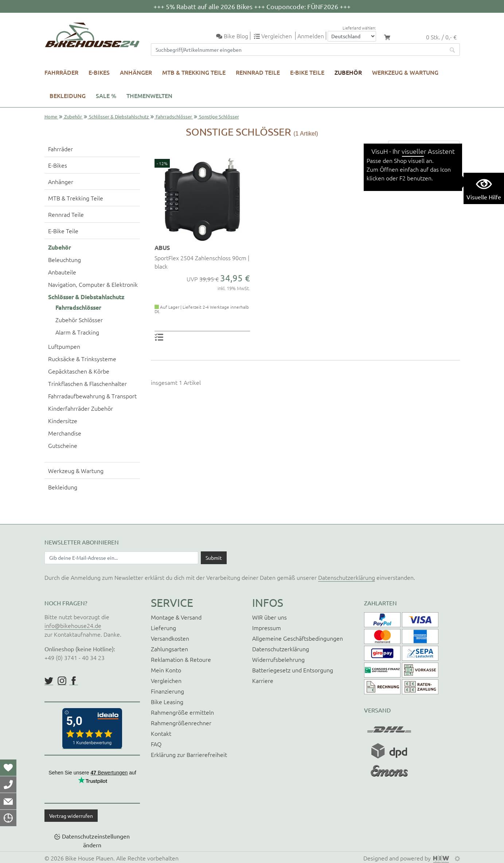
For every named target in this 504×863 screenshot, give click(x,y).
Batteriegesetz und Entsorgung (293, 670)
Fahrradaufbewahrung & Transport (92, 396)
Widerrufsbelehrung (278, 659)
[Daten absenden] (214, 558)
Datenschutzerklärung (347, 577)
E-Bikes (99, 72)
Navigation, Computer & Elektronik (93, 284)
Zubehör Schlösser (79, 320)
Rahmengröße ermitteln (182, 712)
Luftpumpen (64, 346)
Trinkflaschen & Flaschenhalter (87, 383)
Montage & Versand (176, 617)
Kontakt (161, 733)
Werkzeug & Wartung (405, 72)
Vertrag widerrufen (71, 816)
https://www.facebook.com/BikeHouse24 (74, 681)
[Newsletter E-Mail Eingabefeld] (121, 558)
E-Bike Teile (307, 72)
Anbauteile (62, 272)
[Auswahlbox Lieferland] (352, 36)
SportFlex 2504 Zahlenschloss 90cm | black (202, 262)
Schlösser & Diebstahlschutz (119, 116)
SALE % (106, 95)
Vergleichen (166, 680)
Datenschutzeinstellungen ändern (96, 840)
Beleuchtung (65, 259)
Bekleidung (68, 95)
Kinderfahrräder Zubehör (81, 408)
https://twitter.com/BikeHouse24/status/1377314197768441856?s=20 (49, 681)
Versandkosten (170, 638)
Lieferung (163, 628)
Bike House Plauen (89, 858)
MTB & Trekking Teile (194, 72)
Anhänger (136, 72)
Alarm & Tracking (77, 332)
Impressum (267, 628)
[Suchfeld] (298, 50)
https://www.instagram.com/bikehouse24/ (62, 681)
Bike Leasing (167, 702)
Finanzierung (167, 691)
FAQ (156, 744)
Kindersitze (63, 421)
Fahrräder (61, 72)
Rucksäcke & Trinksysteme (82, 359)
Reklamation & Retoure (181, 659)
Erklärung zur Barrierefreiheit (189, 754)
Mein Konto (166, 670)
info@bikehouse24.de (73, 625)
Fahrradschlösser (174, 116)
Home (51, 116)
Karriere (263, 680)
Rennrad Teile (258, 72)
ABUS (162, 247)
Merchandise (65, 433)
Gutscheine (63, 445)
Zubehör (348, 72)
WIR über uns (269, 617)
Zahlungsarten (169, 649)
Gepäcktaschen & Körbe (79, 371)
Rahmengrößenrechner (181, 723)
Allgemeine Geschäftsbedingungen (298, 638)
